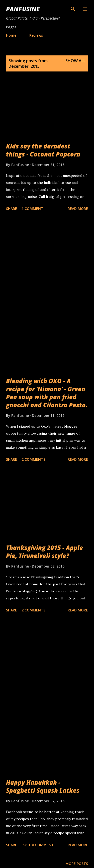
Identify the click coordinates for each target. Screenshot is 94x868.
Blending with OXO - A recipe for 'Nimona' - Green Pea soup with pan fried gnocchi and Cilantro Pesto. (47, 393)
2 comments (33, 459)
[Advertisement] (47, 266)
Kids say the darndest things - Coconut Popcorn (43, 150)
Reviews (36, 35)
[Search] (73, 9)
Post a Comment (38, 845)
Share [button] (12, 209)
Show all (75, 61)
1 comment (32, 209)
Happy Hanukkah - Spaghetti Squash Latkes (43, 786)
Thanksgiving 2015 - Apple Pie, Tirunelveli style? (44, 552)
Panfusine (23, 9)
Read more (78, 209)
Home (11, 35)
